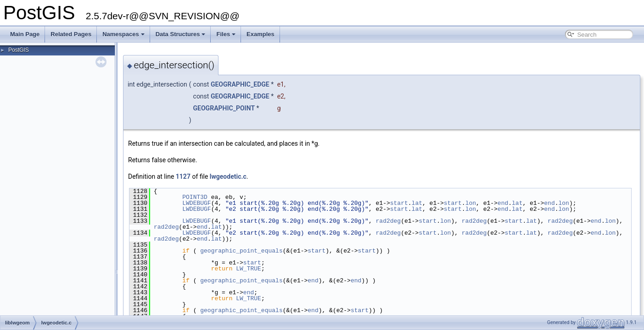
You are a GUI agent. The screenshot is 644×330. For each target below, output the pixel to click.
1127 (183, 176)
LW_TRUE (249, 269)
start (399, 203)
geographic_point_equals (241, 251)
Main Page (25, 34)
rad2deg (388, 221)
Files (226, 34)
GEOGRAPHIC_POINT (224, 108)
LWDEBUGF (196, 203)
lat (417, 203)
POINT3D (195, 197)
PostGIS (19, 50)
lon (471, 203)
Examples (260, 34)
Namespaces (123, 34)
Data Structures (181, 34)
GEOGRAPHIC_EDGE (240, 84)
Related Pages (71, 34)
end (503, 203)
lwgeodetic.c (228, 176)
